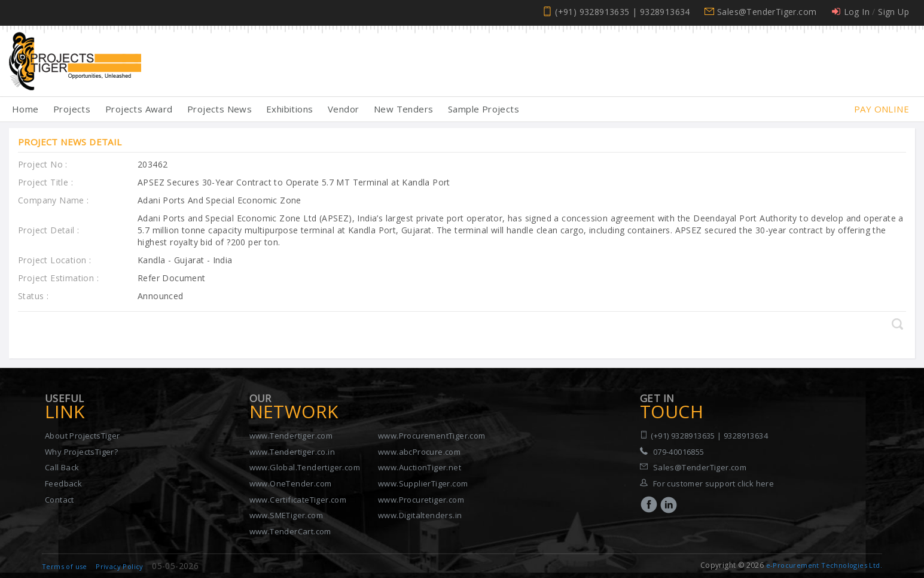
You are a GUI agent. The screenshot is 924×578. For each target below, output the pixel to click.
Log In (857, 12)
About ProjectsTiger (83, 436)
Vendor (343, 109)
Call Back (62, 467)
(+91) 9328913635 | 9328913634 (623, 12)
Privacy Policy (120, 566)
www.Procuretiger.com (421, 500)
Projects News (219, 109)
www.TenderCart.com (290, 531)
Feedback (63, 483)
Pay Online (882, 109)
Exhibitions (289, 109)
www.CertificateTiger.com (298, 500)
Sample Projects (484, 109)
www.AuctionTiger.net (420, 467)
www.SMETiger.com (286, 515)
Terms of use (65, 566)
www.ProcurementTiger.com (432, 436)
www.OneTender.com (291, 483)
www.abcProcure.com (419, 452)
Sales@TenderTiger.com (767, 12)
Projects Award (139, 109)
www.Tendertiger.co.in (292, 452)
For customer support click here (713, 483)
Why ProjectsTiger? (81, 452)
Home (25, 109)
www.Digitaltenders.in (420, 515)
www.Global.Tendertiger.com (305, 467)
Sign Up (893, 12)
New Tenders (403, 109)
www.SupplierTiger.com (423, 483)
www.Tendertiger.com (291, 436)
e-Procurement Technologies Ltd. (824, 565)
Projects (72, 109)
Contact (60, 500)
